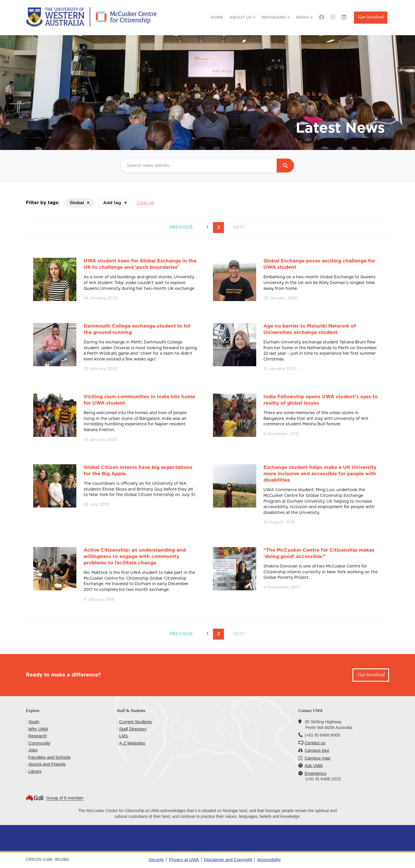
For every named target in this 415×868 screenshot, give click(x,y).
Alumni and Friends (47, 764)
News (304, 17)
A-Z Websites (132, 743)
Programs (276, 17)
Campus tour (317, 750)
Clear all (145, 203)
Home (217, 18)
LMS (123, 736)
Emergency (316, 773)
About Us (242, 17)
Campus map (317, 758)
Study (34, 722)
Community (39, 743)
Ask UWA (314, 765)
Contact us (315, 743)
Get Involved (371, 17)
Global (80, 203)
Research (37, 736)
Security (156, 859)
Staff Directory (133, 729)
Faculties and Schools (49, 757)
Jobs (33, 750)
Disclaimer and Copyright (228, 859)
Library (35, 771)
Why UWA (38, 729)
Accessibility (269, 859)
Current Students (135, 722)
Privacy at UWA (184, 859)
